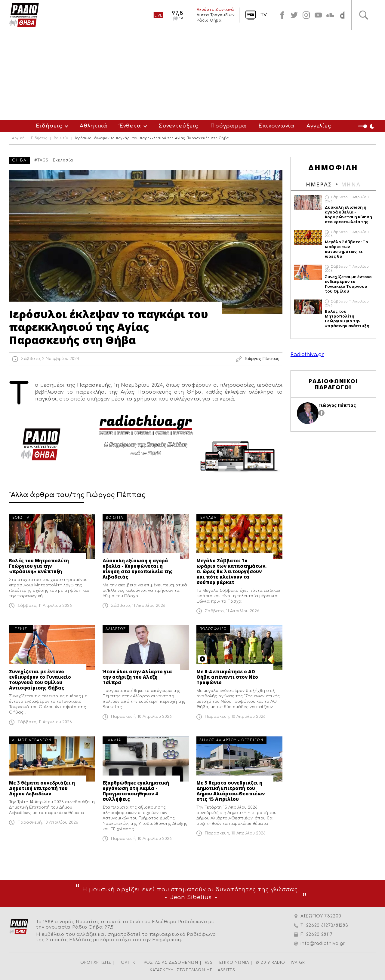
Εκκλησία (63, 160)
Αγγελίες (319, 126)
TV (264, 15)
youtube (318, 15)
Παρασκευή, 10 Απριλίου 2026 (141, 717)
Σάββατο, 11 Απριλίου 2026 (45, 606)
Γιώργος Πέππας (337, 405)
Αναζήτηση (364, 15)
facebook (282, 15)
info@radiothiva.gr (323, 943)
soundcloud (330, 15)
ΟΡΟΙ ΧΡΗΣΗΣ (96, 963)
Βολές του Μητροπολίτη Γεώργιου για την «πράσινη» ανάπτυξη (39, 566)
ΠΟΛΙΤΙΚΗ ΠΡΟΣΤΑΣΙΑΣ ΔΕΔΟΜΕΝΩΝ (158, 963)
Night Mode (367, 126)
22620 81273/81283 (327, 925)
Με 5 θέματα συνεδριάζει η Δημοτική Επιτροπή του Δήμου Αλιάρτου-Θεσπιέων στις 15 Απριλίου (231, 791)
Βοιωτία (61, 138)
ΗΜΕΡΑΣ (319, 184)
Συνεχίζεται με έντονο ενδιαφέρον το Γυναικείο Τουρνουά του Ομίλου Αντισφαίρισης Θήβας (40, 680)
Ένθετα (130, 126)
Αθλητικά (94, 126)
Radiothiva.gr (307, 355)
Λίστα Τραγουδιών (216, 15)
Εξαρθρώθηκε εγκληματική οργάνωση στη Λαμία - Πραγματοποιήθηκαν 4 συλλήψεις (136, 791)
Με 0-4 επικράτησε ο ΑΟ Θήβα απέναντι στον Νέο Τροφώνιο (227, 677)
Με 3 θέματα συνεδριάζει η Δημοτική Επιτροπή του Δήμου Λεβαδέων (42, 788)
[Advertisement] (192, 75)
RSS (209, 963)
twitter (294, 15)
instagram (306, 15)
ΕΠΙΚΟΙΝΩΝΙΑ (234, 963)
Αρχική (18, 138)
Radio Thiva (24, 15)
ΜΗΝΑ (351, 184)
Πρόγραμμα (228, 126)
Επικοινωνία (276, 126)
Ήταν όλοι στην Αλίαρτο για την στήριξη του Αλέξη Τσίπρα (137, 677)
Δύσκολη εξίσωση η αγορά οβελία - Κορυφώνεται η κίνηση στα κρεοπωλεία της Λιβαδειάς (138, 569)
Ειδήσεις (49, 126)
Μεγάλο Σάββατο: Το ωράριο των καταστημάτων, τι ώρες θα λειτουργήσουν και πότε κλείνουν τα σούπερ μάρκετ (232, 571)
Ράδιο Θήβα (209, 20)
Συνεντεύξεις (178, 126)
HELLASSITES (221, 970)
